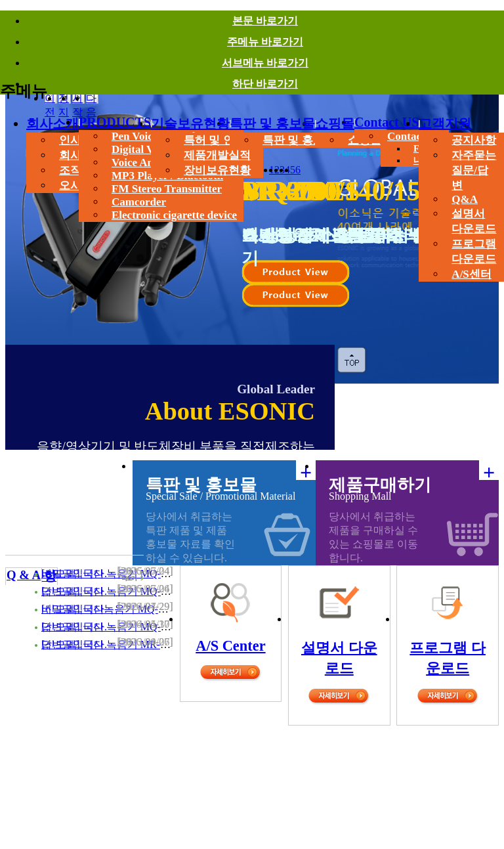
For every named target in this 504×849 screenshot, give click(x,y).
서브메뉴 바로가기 (265, 63)
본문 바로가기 (265, 21)
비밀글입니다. (74, 574)
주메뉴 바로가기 (265, 42)
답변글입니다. (74, 591)
